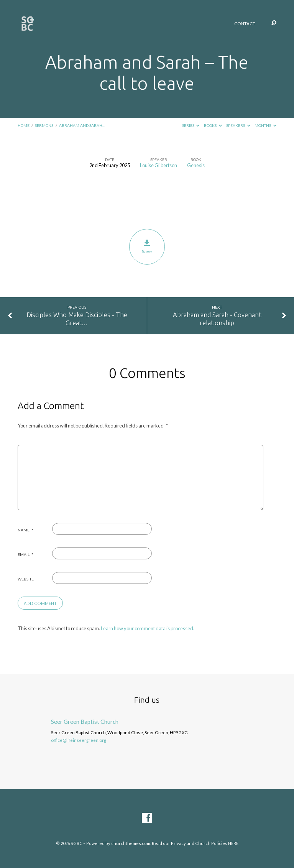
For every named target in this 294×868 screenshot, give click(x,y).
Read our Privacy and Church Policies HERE (195, 843)
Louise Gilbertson (158, 165)
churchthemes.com (131, 843)
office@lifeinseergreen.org (79, 740)
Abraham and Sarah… (82, 125)
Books (213, 125)
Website (26, 579)
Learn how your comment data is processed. (148, 628)
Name (25, 530)
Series (191, 125)
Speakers (238, 125)
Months (265, 125)
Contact (245, 24)
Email (25, 554)
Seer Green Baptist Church (85, 722)
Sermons (44, 125)
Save (147, 247)
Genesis (196, 165)
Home (24, 125)
